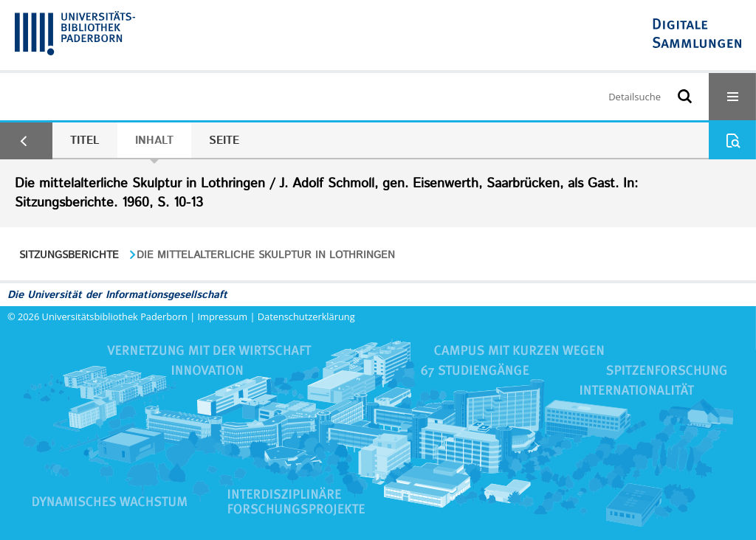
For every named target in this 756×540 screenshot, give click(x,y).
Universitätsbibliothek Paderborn (115, 316)
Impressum (223, 316)
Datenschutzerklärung (306, 316)
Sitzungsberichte (69, 255)
